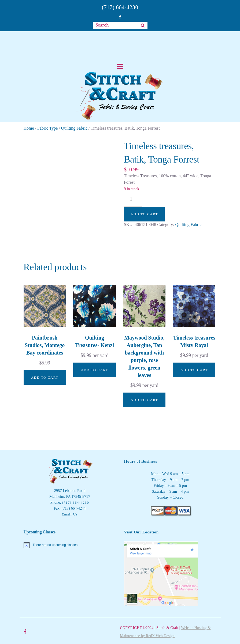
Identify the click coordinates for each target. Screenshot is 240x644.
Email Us (70, 514)
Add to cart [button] (45, 377)
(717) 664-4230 (120, 7)
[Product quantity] (133, 199)
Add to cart (144, 214)
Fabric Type (47, 128)
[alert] (70, 545)
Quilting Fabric (74, 128)
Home (29, 128)
